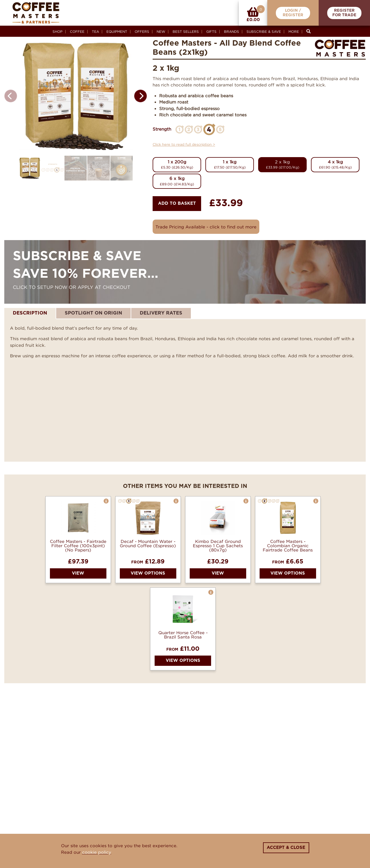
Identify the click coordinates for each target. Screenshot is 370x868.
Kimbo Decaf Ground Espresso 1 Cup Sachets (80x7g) (218, 546)
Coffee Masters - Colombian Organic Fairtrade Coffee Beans (288, 546)
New (161, 32)
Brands (231, 32)
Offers (142, 32)
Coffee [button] (77, 32)
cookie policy (97, 852)
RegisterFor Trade (344, 13)
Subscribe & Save (264, 32)
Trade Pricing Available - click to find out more (206, 227)
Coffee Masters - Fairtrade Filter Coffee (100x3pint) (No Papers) (78, 546)
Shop (57, 32)
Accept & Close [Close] (286, 848)
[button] (140, 96)
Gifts (211, 32)
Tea (95, 32)
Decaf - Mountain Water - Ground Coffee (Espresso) (148, 543)
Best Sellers (186, 32)
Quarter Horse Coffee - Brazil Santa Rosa (183, 635)
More (294, 32)
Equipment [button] (117, 32)
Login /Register (293, 13)
